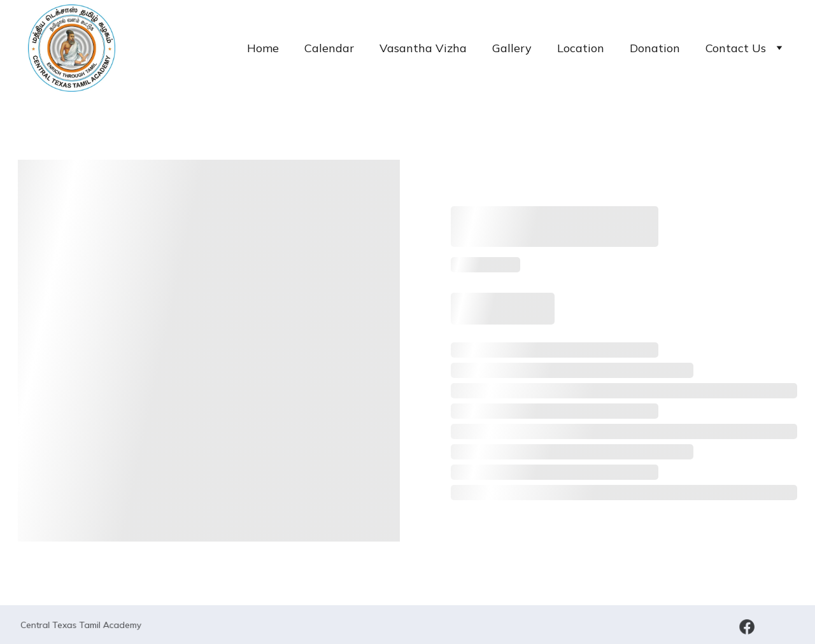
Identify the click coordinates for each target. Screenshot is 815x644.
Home (263, 48)
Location (581, 48)
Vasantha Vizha (423, 48)
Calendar (329, 48)
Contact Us (736, 48)
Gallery (512, 48)
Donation (655, 48)
